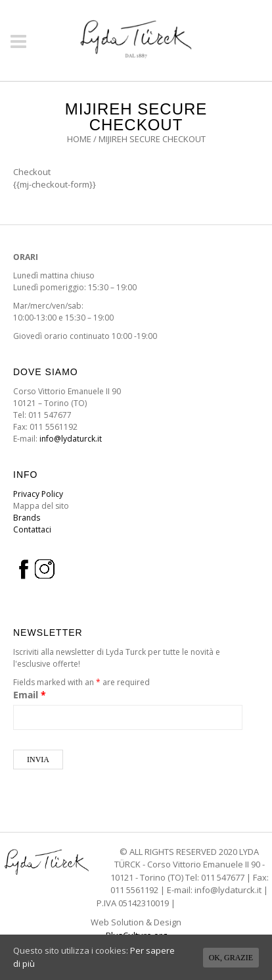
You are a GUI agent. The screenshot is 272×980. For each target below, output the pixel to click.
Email (30, 695)
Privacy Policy (38, 494)
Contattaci (32, 529)
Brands (27, 518)
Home (79, 139)
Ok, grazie (231, 958)
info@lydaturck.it (71, 439)
